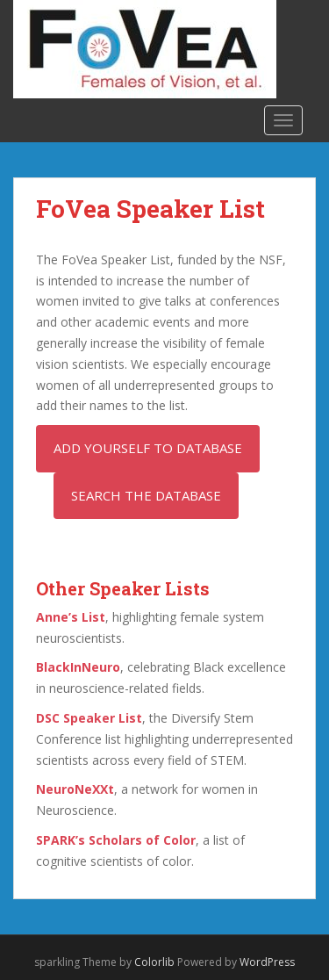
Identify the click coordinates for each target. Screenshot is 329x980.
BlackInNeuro (78, 667)
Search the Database (146, 495)
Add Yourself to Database (148, 448)
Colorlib (154, 962)
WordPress (267, 962)
